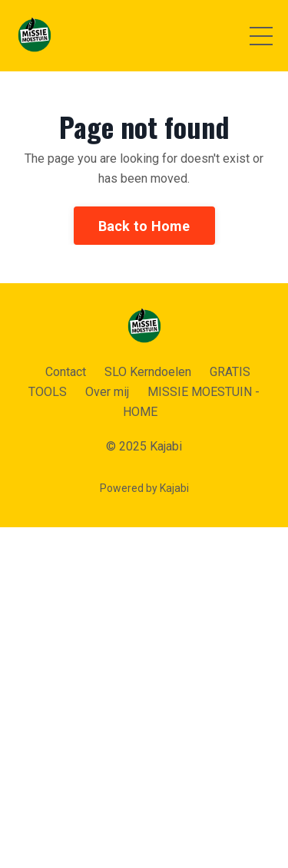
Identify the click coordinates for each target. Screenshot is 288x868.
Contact (66, 372)
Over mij (107, 392)
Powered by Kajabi (144, 488)
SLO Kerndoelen (148, 372)
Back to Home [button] (144, 226)
